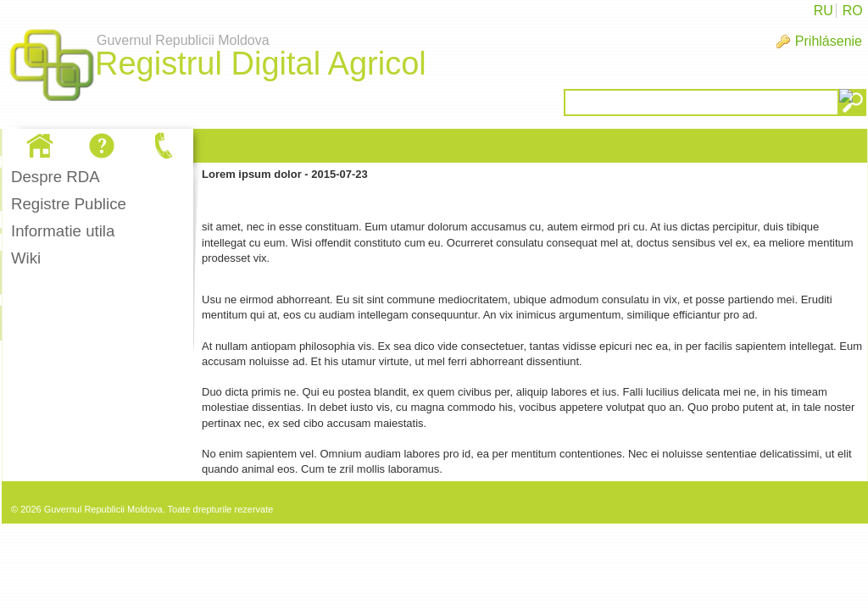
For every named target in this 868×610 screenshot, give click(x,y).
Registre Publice (69, 204)
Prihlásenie (829, 41)
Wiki (26, 258)
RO (853, 11)
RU (823, 11)
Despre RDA (56, 177)
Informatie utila (63, 231)
